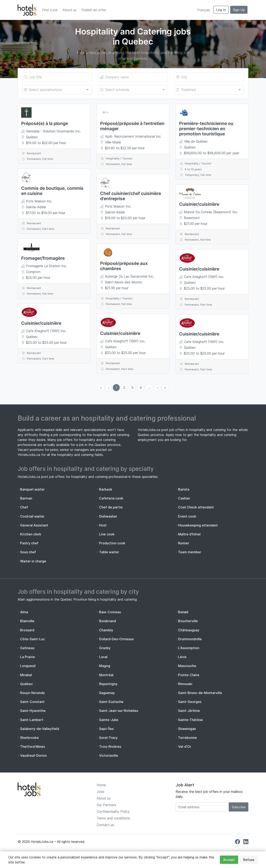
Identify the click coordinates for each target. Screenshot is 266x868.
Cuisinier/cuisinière (41, 323)
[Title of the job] (57, 77)
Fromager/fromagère (43, 258)
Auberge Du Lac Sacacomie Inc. (129, 276)
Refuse (249, 860)
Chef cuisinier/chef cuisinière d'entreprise (131, 196)
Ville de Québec (196, 141)
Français (204, 10)
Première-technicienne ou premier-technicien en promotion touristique (206, 129)
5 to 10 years (193, 169)
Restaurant (34, 153)
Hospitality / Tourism (119, 159)
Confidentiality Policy (113, 812)
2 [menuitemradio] (124, 388)
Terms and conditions (113, 818)
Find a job (50, 10)
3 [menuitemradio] (132, 388)
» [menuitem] (165, 388)
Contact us (105, 825)
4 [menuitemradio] (141, 388)
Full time (48, 159)
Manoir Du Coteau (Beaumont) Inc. (211, 212)
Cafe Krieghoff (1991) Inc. (46, 331)
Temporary (192, 175)
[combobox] (57, 90)
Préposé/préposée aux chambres (124, 266)
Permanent (34, 159)
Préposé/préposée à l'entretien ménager (132, 126)
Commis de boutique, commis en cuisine (52, 191)
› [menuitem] (157, 388)
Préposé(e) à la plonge (45, 123)
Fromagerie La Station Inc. (46, 266)
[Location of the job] (209, 77)
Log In (221, 10)
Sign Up (239, 10)
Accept (229, 860)
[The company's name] (133, 77)
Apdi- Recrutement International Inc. (133, 136)
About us (70, 10)
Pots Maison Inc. (39, 201)
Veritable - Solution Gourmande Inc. (53, 131)
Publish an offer (94, 10)
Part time (48, 229)
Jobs (100, 792)
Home (101, 785)
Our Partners (106, 805)
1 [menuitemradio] (116, 388)
